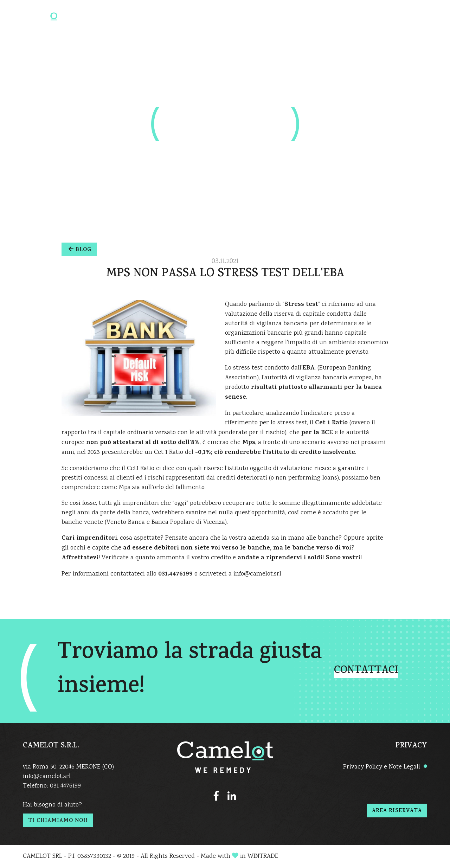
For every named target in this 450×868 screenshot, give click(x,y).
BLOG (80, 250)
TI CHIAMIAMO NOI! (58, 821)
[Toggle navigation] (441, 18)
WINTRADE (263, 856)
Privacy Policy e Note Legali (382, 767)
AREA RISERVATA (397, 811)
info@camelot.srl (257, 574)
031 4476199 (65, 786)
